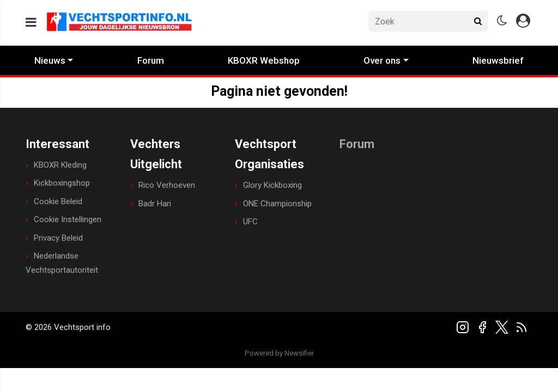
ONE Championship (277, 204)
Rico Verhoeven (167, 185)
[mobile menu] (31, 23)
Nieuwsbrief (498, 60)
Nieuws (50, 60)
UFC (250, 222)
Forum (151, 60)
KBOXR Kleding (60, 165)
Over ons (382, 60)
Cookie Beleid (58, 201)
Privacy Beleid (58, 238)
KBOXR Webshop (264, 60)
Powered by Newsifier (279, 353)
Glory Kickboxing (272, 185)
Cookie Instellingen (68, 219)
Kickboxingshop (62, 183)
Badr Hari (155, 204)
